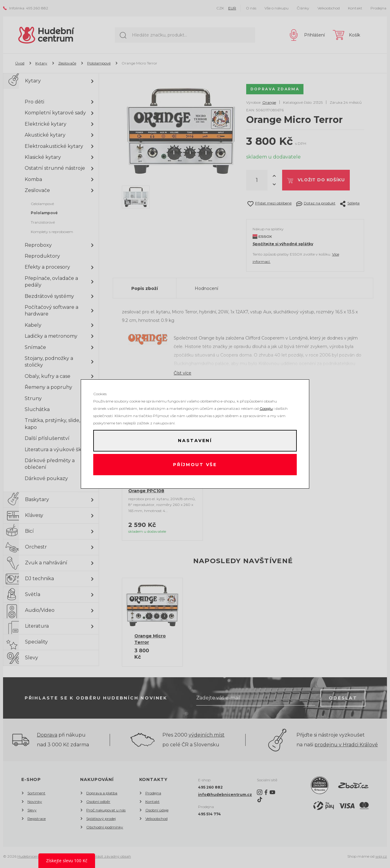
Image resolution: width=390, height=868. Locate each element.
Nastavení (195, 441)
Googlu (266, 408)
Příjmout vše (195, 465)
